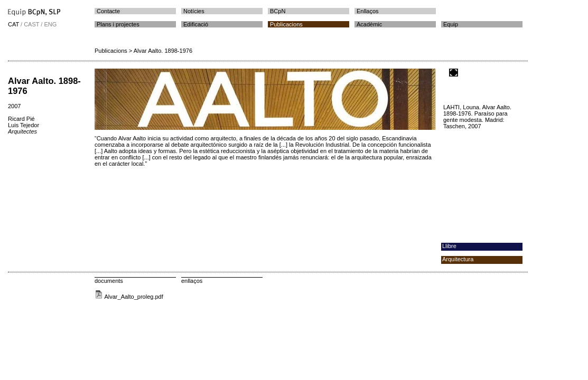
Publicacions (286, 24)
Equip (451, 24)
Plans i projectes (118, 24)
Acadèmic (369, 24)
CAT (13, 24)
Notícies (194, 11)
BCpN (278, 11)
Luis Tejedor (24, 125)
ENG (50, 24)
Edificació (196, 24)
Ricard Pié (21, 119)
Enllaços (368, 11)
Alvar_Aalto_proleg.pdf (129, 297)
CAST (31, 24)
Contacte (108, 11)
